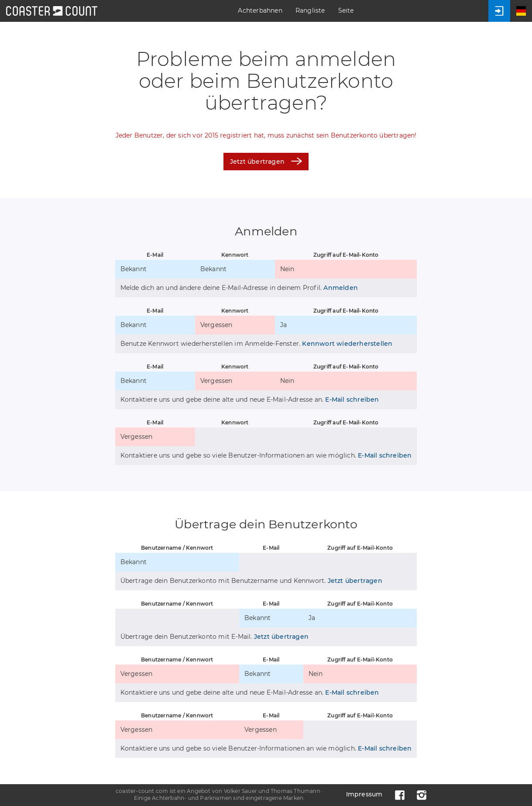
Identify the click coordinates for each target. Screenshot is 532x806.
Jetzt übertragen (266, 161)
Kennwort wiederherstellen (347, 344)
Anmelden (341, 288)
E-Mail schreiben (352, 400)
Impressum (364, 794)
